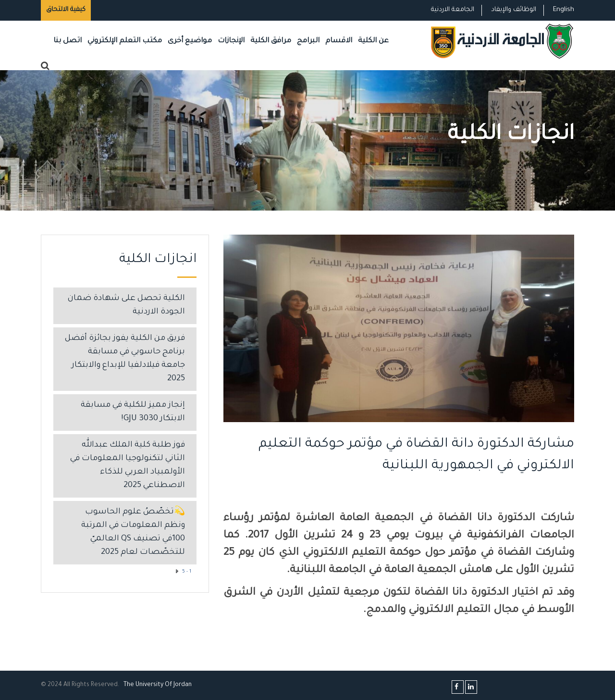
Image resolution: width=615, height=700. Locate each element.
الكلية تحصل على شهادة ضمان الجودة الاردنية (126, 306)
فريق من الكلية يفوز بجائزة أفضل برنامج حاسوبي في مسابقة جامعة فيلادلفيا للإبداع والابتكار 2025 (125, 359)
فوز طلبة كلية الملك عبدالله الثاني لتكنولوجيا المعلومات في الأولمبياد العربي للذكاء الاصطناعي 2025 (128, 466)
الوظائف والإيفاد (514, 10)
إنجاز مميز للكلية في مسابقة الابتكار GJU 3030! (133, 412)
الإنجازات (231, 41)
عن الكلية (373, 41)
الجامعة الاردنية (453, 10)
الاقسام (339, 41)
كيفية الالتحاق (66, 10)
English (564, 10)
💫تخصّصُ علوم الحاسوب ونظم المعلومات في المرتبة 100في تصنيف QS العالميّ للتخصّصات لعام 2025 (133, 532)
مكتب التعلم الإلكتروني (125, 41)
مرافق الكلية (271, 41)
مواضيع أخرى (190, 41)
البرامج (308, 41)
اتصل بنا (68, 41)
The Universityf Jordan (158, 685)
